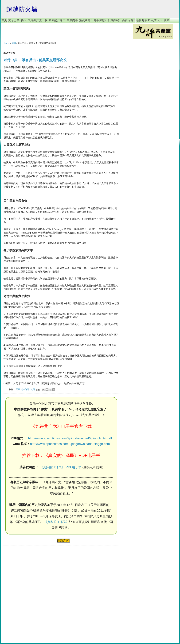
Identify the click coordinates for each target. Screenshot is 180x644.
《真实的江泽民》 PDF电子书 (61, 467)
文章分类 (14, 20)
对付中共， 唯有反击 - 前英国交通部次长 (35, 60)
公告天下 (157, 20)
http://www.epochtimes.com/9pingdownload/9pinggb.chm (70, 444)
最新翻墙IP (143, 20)
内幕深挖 (100, 20)
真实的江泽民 (57, 20)
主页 (4, 20)
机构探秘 (114, 20)
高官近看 (128, 20)
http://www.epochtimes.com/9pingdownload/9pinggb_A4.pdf (70, 438)
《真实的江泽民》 (57, 522)
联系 (167, 20)
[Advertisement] (30, 591)
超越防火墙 (22, 9)
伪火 (24, 20)
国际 (18, 389)
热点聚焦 (86, 20)
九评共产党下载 (38, 20)
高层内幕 (72, 20)
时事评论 (25, 389)
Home (6, 43)
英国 (14, 43)
